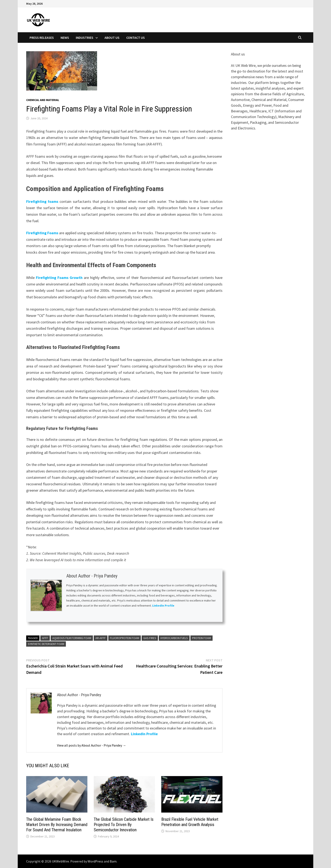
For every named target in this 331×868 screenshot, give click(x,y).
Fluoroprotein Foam (125, 638)
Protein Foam (201, 638)
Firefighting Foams (42, 233)
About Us (112, 38)
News (65, 38)
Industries (85, 38)
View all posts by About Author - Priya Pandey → (92, 745)
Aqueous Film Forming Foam (72, 638)
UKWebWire (60, 861)
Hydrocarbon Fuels (174, 638)
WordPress (95, 861)
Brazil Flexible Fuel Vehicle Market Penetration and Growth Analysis (190, 822)
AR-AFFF (101, 638)
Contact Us (136, 38)
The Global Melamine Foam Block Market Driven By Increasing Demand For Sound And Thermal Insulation (57, 825)
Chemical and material (43, 100)
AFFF (45, 638)
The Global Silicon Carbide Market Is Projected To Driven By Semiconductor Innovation (124, 825)
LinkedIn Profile (164, 606)
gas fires (150, 638)
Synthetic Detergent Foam (46, 644)
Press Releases (42, 38)
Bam (113, 861)
